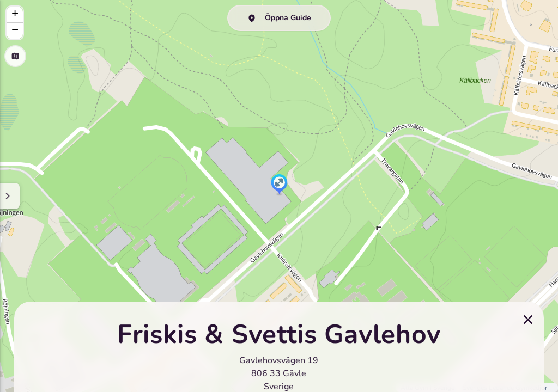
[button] (279, 185)
